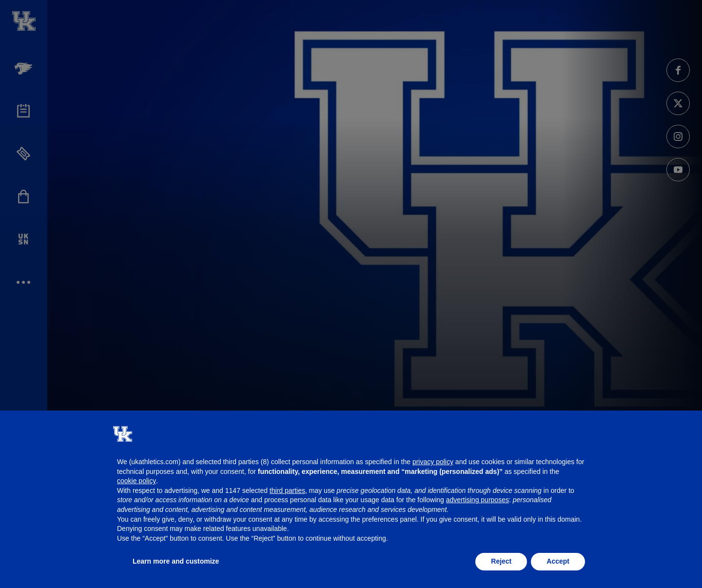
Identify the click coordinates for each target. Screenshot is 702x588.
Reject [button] (501, 561)
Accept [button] (558, 561)
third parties (287, 490)
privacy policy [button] (433, 462)
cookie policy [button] (136, 481)
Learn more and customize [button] (176, 561)
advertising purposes (478, 500)
